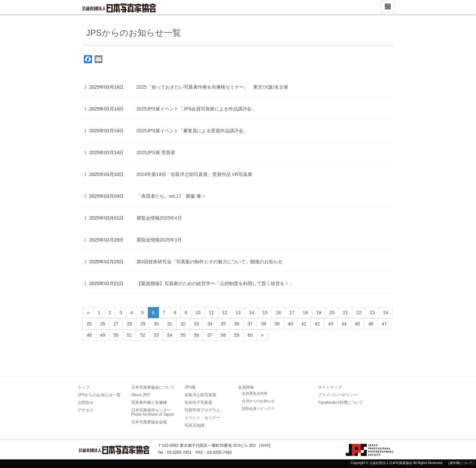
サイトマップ (330, 387)
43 (331, 324)
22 (359, 313)
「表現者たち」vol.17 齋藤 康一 (171, 196)
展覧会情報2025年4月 (159, 218)
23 (372, 313)
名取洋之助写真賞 (200, 395)
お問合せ (86, 403)
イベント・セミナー (202, 418)
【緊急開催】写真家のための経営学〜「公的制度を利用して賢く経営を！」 (215, 283)
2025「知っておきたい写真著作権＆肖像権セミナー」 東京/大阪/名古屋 (212, 87)
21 (345, 313)
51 (130, 335)
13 (238, 313)
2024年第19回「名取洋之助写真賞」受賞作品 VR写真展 (194, 174)
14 (252, 313)
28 (130, 324)
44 (344, 324)
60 (250, 335)
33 (197, 324)
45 (358, 324)
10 (198, 313)
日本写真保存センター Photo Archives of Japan (153, 412)
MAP (265, 446)
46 (371, 324)
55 (183, 335)
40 (291, 324)
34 (210, 324)
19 (319, 313)
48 (89, 335)
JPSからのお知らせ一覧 (99, 395)
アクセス (86, 410)
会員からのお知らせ (258, 401)
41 (304, 324)
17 (292, 313)
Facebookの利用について (341, 403)
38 (264, 324)
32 (183, 324)
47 (384, 324)
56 (197, 335)
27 (116, 324)
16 (278, 313)
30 (156, 324)
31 (170, 324)
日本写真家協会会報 (149, 422)
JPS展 (190, 387)
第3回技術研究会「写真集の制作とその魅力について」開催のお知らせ (210, 262)
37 (250, 324)
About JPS (141, 395)
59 (237, 335)
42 (317, 324)
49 (103, 335)
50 (116, 335)
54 (170, 335)
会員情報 (246, 387)
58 (223, 335)
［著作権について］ (461, 463)
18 (305, 313)
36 (237, 324)
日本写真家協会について (153, 387)
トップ (84, 387)
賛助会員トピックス (258, 408)
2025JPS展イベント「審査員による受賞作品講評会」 (192, 131)
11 (212, 313)
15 (265, 313)
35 (223, 324)
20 (332, 313)
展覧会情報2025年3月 (159, 240)
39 (277, 324)
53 (156, 335)
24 (386, 313)
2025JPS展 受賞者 (156, 152)
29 (143, 324)
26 (103, 324)
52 (143, 335)
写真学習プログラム (202, 410)
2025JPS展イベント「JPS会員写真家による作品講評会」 (197, 109)
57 (210, 335)
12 (225, 313)
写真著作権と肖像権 (149, 403)
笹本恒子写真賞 (198, 403)
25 (89, 324)
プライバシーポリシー (338, 395)
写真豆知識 (194, 425)
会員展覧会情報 (255, 393)
